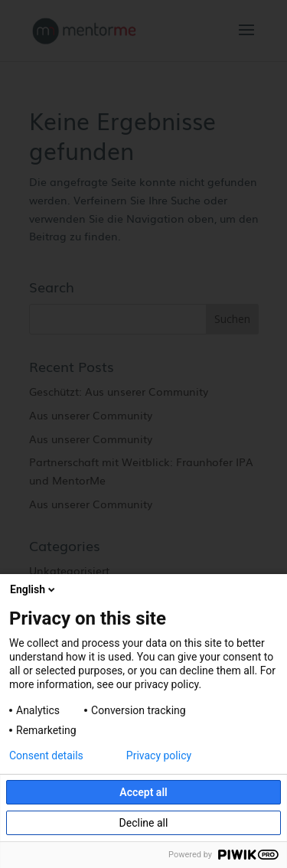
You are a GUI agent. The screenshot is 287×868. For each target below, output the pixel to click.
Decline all (144, 823)
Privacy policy (159, 755)
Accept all (143, 792)
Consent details (46, 755)
